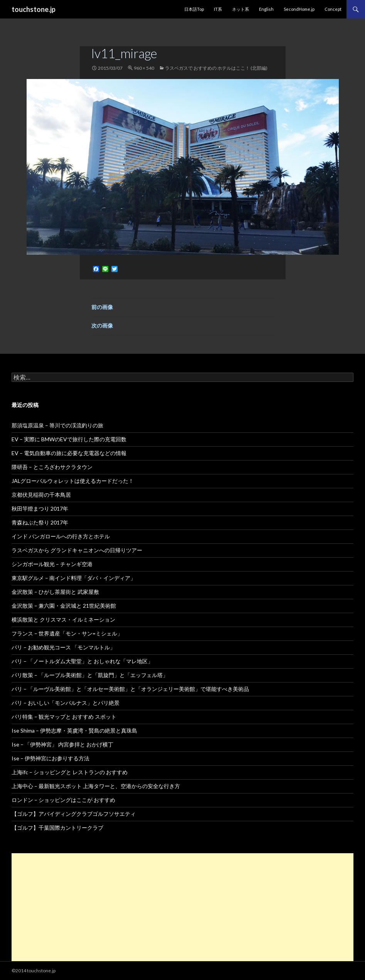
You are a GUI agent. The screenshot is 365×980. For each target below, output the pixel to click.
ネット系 (241, 9)
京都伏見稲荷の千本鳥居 (41, 495)
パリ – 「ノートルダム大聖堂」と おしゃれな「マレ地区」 (82, 661)
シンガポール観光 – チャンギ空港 (52, 564)
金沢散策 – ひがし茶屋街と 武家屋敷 (55, 592)
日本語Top (194, 9)
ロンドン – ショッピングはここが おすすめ (63, 800)
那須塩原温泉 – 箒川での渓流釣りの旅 (57, 425)
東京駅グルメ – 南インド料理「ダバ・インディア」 (74, 578)
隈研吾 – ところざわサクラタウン (52, 467)
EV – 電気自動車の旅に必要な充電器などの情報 (69, 453)
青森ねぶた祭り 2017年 (40, 522)
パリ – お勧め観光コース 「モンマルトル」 (63, 647)
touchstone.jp (34, 9)
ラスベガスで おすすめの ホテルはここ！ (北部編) (216, 68)
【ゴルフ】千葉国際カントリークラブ (57, 828)
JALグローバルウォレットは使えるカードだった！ (73, 481)
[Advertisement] (182, 907)
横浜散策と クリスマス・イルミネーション (63, 619)
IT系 (218, 9)
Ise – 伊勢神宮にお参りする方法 (50, 758)
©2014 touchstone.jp (34, 971)
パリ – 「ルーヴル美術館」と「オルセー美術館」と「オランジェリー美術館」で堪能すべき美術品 (130, 689)
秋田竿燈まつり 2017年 (40, 508)
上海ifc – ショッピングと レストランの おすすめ (70, 772)
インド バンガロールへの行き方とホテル (61, 536)
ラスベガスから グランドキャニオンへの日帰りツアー (77, 550)
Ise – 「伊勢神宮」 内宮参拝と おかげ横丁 (62, 744)
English (266, 9)
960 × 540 (144, 68)
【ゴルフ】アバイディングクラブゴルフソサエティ (74, 814)
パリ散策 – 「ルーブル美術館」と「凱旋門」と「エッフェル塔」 (90, 675)
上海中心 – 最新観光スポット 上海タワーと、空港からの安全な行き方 (96, 786)
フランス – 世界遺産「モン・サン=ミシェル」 (67, 633)
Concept (333, 9)
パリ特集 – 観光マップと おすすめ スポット (64, 717)
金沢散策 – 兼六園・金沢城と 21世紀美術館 (64, 606)
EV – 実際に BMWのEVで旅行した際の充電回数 (69, 439)
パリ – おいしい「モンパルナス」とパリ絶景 (66, 703)
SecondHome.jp (299, 9)
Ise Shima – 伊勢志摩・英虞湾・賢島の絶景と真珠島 (74, 730)
